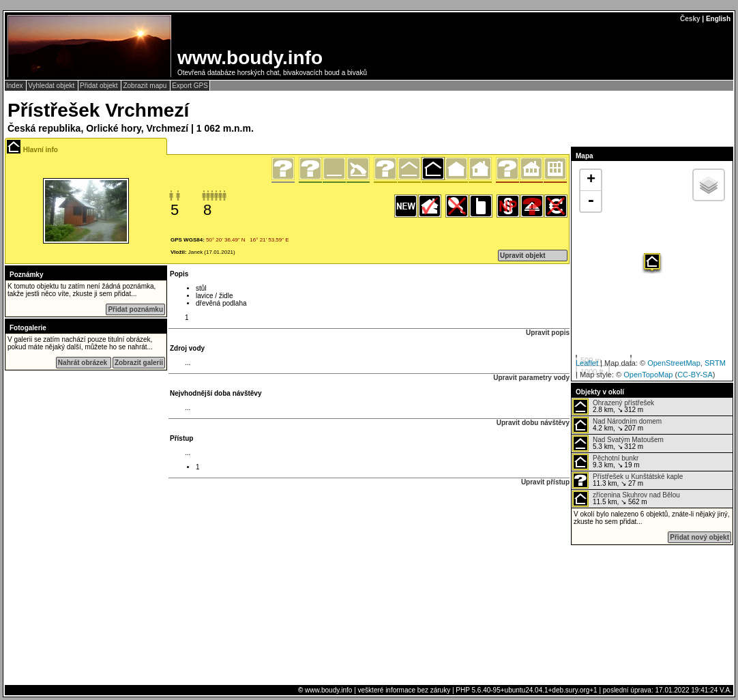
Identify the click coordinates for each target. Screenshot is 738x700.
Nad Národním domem (627, 421)
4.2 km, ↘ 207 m (617, 425)
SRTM (715, 363)
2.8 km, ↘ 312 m (613, 407)
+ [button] (591, 180)
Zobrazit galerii (139, 363)
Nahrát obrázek (84, 363)
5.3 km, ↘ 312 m (618, 443)
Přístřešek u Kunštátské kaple (638, 477)
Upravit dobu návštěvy (533, 423)
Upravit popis (548, 333)
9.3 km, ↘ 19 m (606, 462)
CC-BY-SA (695, 375)
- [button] (591, 201)
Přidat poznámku (135, 309)
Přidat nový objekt (699, 537)
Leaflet (587, 363)
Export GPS (190, 86)
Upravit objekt (523, 256)
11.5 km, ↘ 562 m (626, 499)
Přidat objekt (100, 86)
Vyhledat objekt (52, 86)
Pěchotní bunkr (616, 458)
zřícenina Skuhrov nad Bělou (636, 495)
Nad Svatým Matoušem (628, 440)
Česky (690, 19)
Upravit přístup (545, 482)
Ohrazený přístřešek (623, 403)
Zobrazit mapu (146, 86)
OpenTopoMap (648, 375)
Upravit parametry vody (531, 378)
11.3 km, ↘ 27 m (628, 480)
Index (15, 86)
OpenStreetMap (674, 363)
